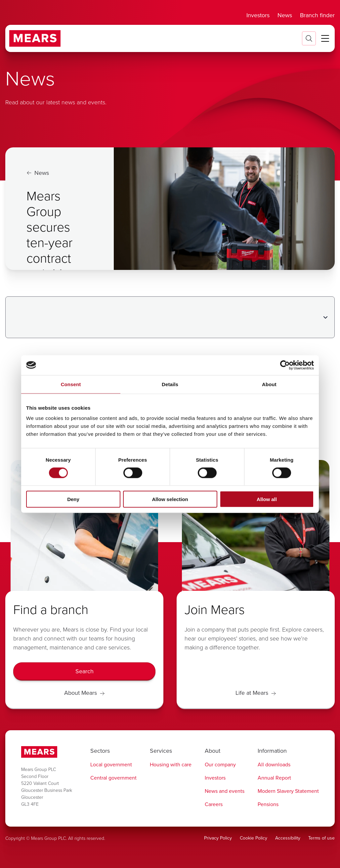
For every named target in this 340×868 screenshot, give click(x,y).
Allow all (267, 499)
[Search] (84, 671)
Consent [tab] (71, 384)
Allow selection (170, 499)
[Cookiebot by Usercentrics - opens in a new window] (285, 365)
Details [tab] (170, 384)
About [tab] (269, 384)
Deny (73, 499)
